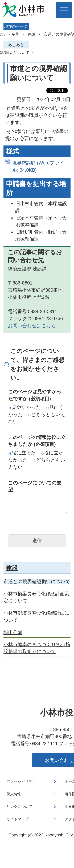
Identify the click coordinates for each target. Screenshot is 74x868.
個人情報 (14, 794)
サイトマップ (18, 819)
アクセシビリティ (21, 781)
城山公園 (13, 632)
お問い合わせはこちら (32, 326)
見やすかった (25, 407)
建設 (31, 34)
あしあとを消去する (32, 53)
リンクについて (19, 807)
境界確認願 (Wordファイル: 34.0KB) (38, 166)
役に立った (22, 453)
